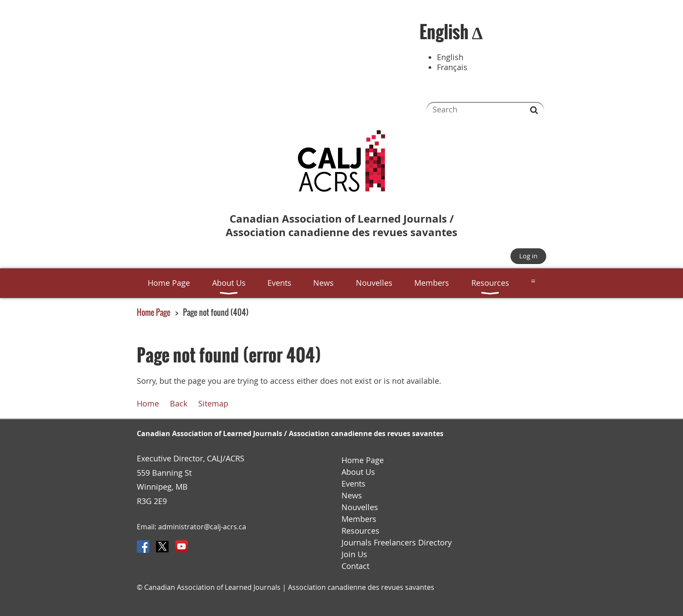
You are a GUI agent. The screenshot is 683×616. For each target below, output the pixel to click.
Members (359, 519)
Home (148, 404)
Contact (355, 566)
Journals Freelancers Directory (397, 543)
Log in (528, 256)
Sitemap (213, 404)
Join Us (354, 554)
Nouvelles (360, 507)
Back (179, 404)
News (352, 496)
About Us (358, 472)
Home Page (154, 312)
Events (353, 484)
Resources (360, 531)
